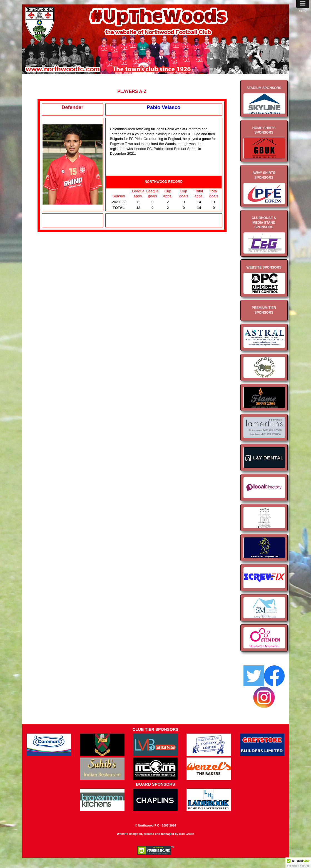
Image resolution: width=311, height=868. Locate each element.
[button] (298, 863)
